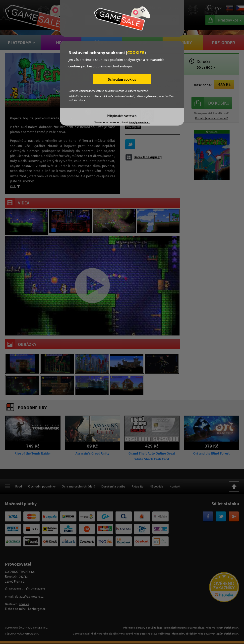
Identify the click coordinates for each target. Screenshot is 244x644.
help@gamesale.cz (139, 122)
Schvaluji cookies (122, 79)
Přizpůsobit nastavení (122, 116)
